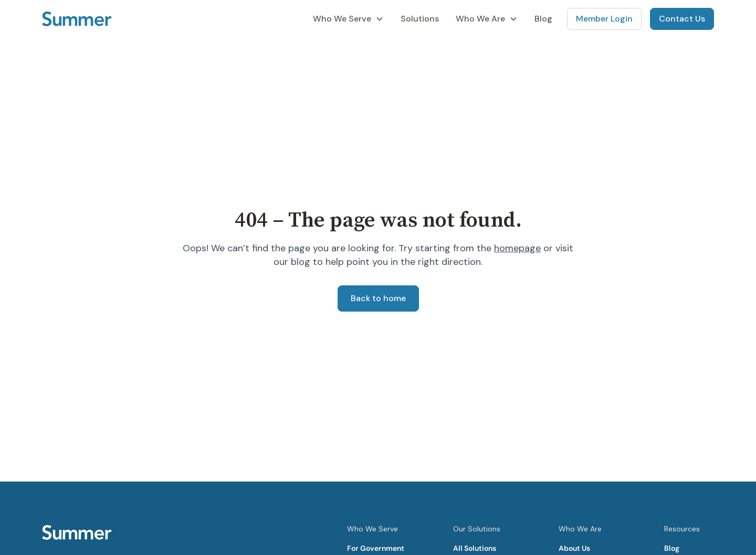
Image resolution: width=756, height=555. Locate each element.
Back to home (378, 298)
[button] (348, 19)
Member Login (604, 19)
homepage (517, 248)
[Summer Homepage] (77, 19)
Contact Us (682, 19)
